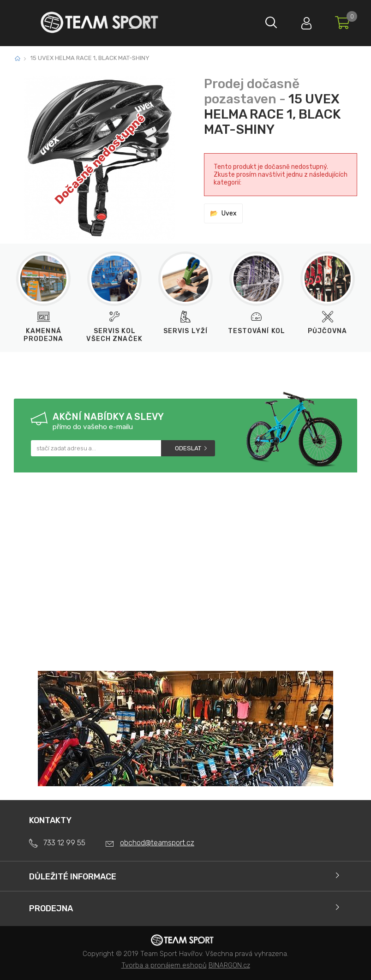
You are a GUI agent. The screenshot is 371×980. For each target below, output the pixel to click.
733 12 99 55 (64, 843)
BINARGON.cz (229, 965)
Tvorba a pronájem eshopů (164, 965)
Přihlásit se (304, 21)
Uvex (229, 213)
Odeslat (188, 448)
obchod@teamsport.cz (157, 843)
